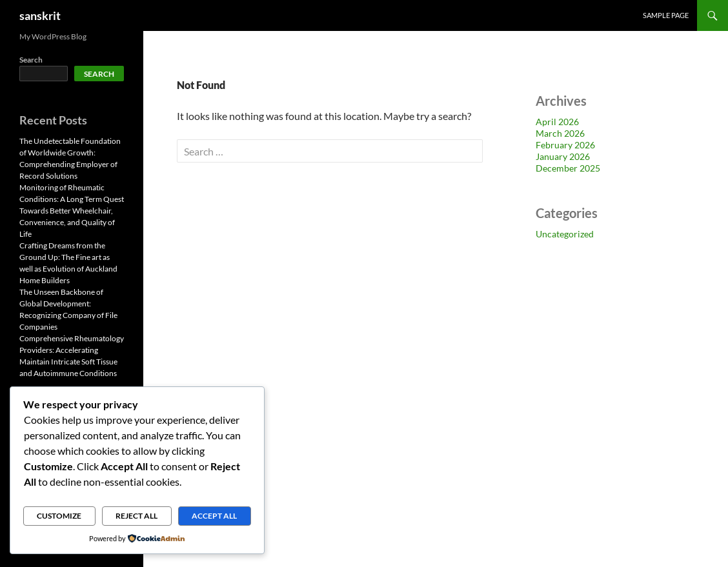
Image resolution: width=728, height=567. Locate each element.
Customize (59, 516)
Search (31, 60)
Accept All (214, 516)
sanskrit (40, 15)
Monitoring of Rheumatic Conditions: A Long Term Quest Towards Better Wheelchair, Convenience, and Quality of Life (72, 211)
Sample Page (666, 15)
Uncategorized (565, 234)
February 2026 (565, 145)
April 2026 (557, 122)
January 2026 (563, 156)
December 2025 (568, 168)
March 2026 (560, 133)
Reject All (136, 516)
